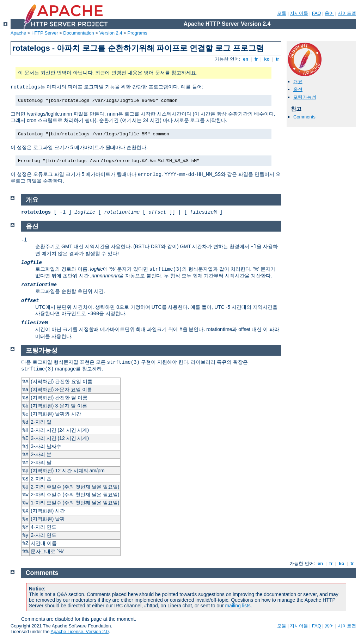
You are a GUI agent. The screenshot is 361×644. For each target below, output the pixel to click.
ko (267, 59)
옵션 (298, 89)
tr (278, 59)
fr (256, 59)
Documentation (78, 33)
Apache (18, 33)
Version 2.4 (111, 33)
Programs (137, 33)
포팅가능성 (305, 97)
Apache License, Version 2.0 (79, 631)
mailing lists (238, 606)
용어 (329, 13)
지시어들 (299, 13)
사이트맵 (347, 13)
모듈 (282, 13)
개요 (298, 82)
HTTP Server (45, 33)
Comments (304, 117)
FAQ (317, 13)
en (245, 59)
